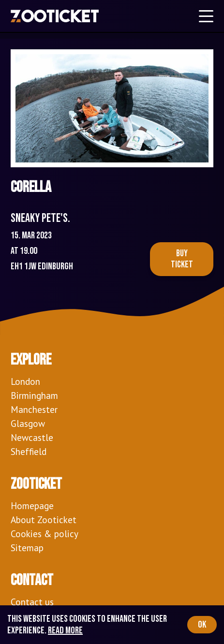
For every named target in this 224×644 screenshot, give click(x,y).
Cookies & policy (45, 534)
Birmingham (34, 395)
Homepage (32, 505)
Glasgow (28, 423)
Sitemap (27, 548)
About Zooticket (44, 520)
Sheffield (29, 451)
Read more (65, 630)
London (25, 381)
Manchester (34, 409)
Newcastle (32, 437)
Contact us (32, 602)
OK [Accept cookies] (202, 625)
